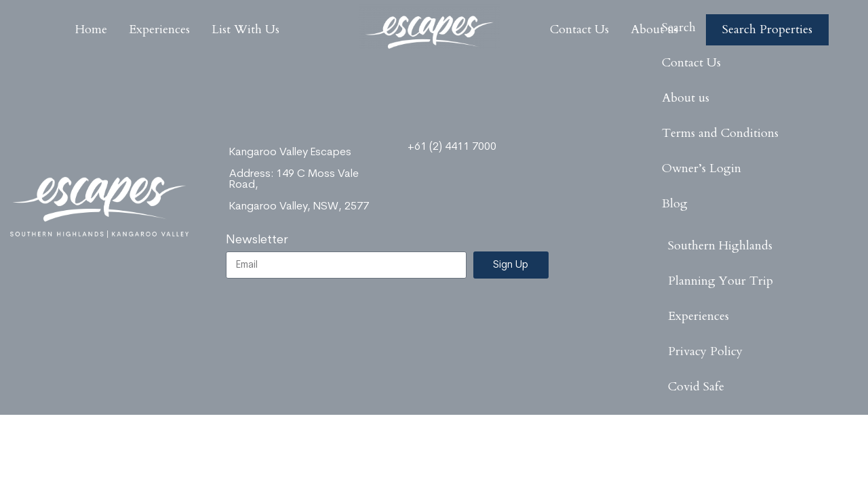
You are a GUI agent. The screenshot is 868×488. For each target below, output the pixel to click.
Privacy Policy (705, 351)
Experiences (698, 316)
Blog (675, 204)
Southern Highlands (720, 246)
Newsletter (257, 240)
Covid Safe (696, 387)
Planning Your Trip (721, 281)
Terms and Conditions (720, 133)
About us (686, 98)
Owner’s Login (702, 168)
